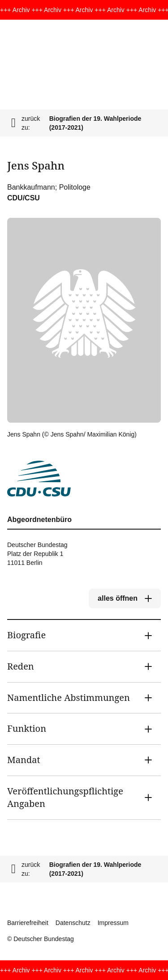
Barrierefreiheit (28, 923)
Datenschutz (73, 923)
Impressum (113, 923)
